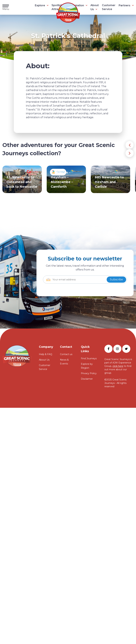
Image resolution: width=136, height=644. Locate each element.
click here (118, 366)
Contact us (66, 354)
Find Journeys (89, 358)
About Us (44, 360)
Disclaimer (87, 379)
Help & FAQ (46, 354)
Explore (40, 5)
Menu (6, 8)
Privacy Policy (89, 373)
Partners (124, 5)
